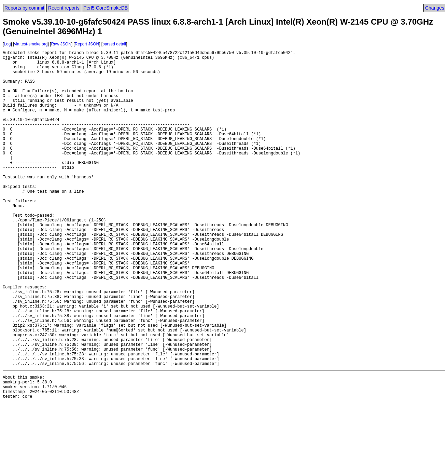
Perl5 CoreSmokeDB (106, 8)
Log (7, 44)
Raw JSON (61, 44)
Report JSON (87, 44)
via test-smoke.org (31, 44)
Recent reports (64, 8)
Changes (435, 8)
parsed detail (114, 44)
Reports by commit (24, 8)
